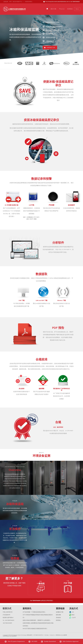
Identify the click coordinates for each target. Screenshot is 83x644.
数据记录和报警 (51, 34)
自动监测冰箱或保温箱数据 (54, 27)
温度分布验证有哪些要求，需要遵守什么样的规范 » (37, 620)
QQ (72, 612)
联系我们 (70, 9)
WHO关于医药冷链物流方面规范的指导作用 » (35, 629)
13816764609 (76, 2)
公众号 (72, 618)
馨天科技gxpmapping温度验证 (10, 636)
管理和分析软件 (51, 37)
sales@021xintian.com (63, 2)
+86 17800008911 (7, 623)
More (77, 9)
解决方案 (53, 9)
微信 (72, 615)
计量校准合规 (50, 41)
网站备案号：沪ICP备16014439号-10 (35, 635)
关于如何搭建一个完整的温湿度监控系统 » (34, 612)
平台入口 (62, 9)
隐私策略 (58, 615)
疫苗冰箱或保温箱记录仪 (53, 30)
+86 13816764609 (9, 620)
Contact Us (52, 635)
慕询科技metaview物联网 (61, 635)
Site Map (47, 635)
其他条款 (58, 618)
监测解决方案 (60, 612)
